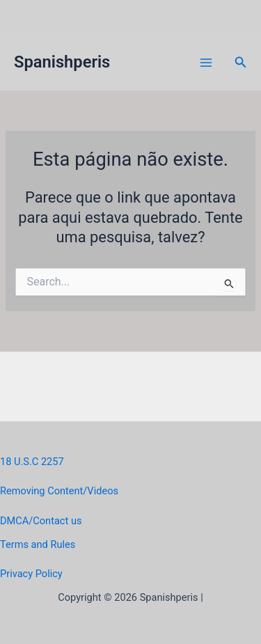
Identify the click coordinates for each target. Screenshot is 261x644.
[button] (241, 62)
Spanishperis (62, 62)
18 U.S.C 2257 (32, 462)
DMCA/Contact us (41, 521)
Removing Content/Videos (59, 491)
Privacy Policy (31, 574)
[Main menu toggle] (206, 63)
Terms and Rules (38, 544)
